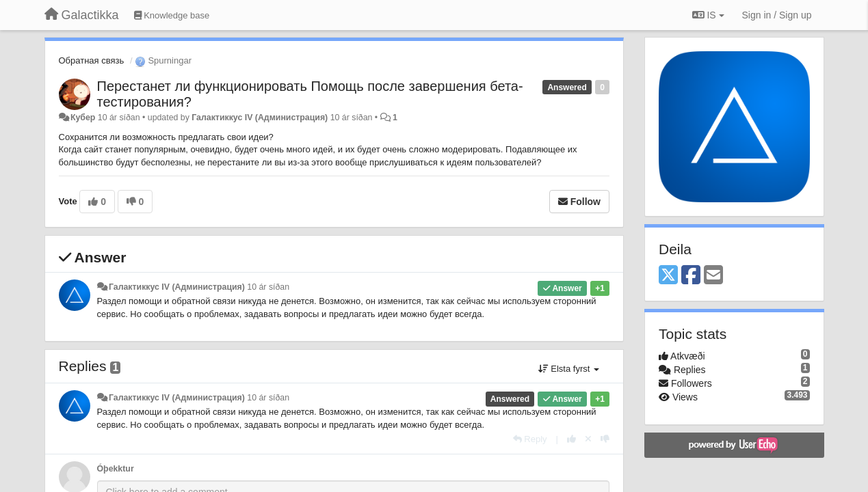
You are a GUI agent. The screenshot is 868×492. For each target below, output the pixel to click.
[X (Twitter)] (668, 276)
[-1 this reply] (605, 439)
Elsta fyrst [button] (569, 369)
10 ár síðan (268, 287)
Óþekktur (116, 469)
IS (708, 15)
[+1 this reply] (571, 439)
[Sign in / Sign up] (777, 15)
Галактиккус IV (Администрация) (260, 118)
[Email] (713, 276)
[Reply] (530, 439)
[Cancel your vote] (588, 439)
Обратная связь (92, 60)
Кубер (83, 118)
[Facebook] (691, 276)
